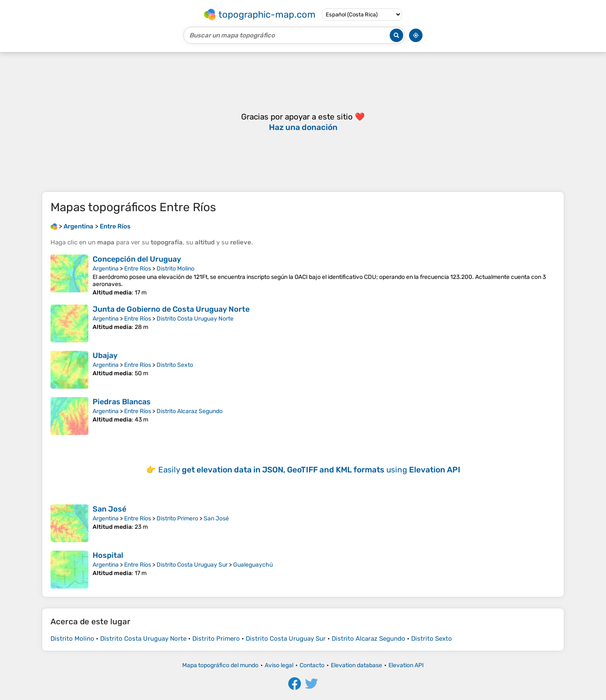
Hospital (108, 555)
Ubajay (105, 355)
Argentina (106, 269)
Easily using (309, 470)
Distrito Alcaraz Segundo (190, 411)
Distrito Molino (175, 269)
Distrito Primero (177, 518)
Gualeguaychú (253, 565)
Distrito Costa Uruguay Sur (192, 565)
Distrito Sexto (175, 365)
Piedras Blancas (122, 402)
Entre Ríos (138, 269)
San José (109, 509)
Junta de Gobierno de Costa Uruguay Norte (171, 309)
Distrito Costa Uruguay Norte (195, 319)
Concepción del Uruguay (137, 259)
